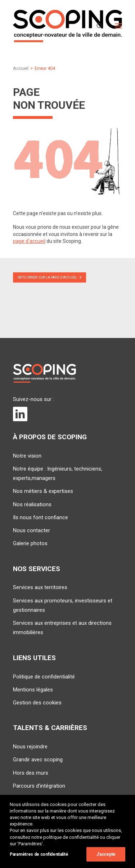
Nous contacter (31, 530)
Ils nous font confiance (40, 517)
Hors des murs (31, 773)
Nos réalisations (32, 504)
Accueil (21, 68)
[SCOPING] (67, 26)
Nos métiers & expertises (43, 491)
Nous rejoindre (30, 747)
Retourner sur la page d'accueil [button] (50, 277)
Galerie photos (30, 543)
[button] (118, 26)
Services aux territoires (40, 587)
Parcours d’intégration (39, 786)
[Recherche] (96, 26)
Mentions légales (33, 690)
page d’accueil (29, 241)
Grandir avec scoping (38, 760)
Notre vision (27, 456)
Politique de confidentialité (44, 677)
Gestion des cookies (37, 703)
